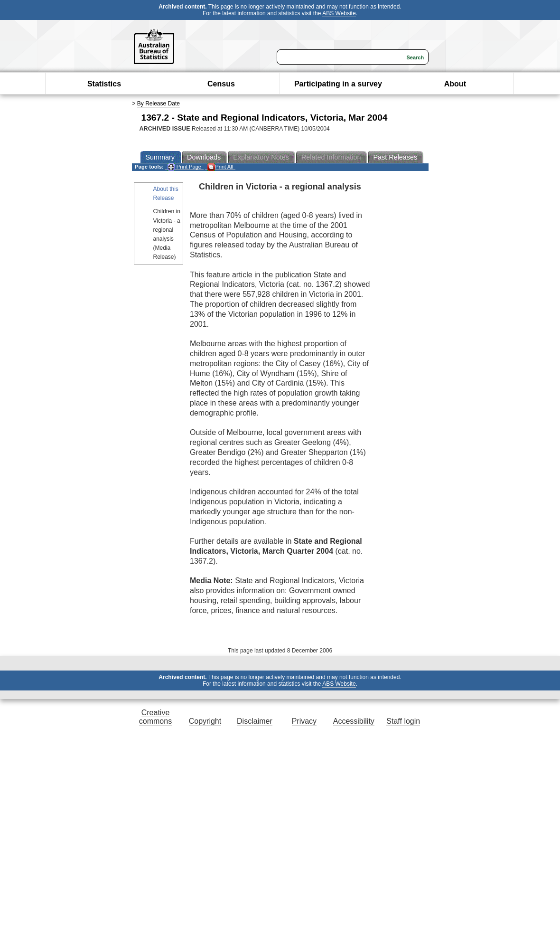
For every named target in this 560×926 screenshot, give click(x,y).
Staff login (403, 721)
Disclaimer (255, 721)
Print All (220, 167)
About (455, 84)
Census (221, 84)
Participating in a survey (338, 84)
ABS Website (339, 13)
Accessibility (354, 721)
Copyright (205, 721)
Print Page (184, 167)
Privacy (304, 721)
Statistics (104, 84)
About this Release (166, 194)
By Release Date (159, 104)
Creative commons (155, 717)
